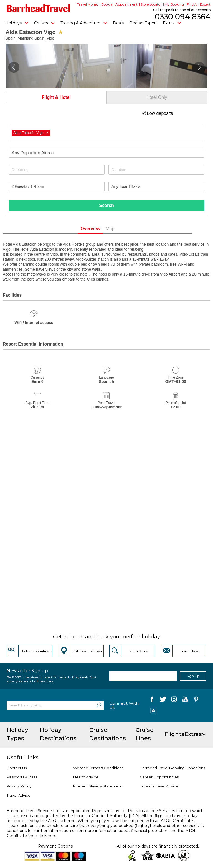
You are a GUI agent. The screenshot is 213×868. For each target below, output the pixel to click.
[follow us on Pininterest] (196, 700)
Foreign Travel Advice (159, 786)
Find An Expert (199, 4)
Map (119, 229)
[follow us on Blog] (153, 711)
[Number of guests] (57, 186)
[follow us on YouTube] (185, 700)
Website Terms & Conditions (98, 768)
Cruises (45, 23)
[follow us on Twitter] (163, 700)
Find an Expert (143, 23)
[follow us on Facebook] (152, 700)
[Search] (99, 705)
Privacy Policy (19, 786)
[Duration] (156, 170)
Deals (118, 23)
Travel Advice (19, 795)
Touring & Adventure (84, 23)
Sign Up (193, 676)
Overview (99, 229)
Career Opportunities (159, 777)
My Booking (174, 4)
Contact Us (17, 768)
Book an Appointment (119, 4)
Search (106, 205)
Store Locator (151, 4)
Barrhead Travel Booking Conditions (172, 768)
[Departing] (57, 170)
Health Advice (86, 777)
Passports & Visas (22, 777)
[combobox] (106, 133)
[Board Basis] (156, 186)
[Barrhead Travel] (38, 8)
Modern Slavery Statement (98, 786)
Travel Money (88, 4)
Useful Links (22, 758)
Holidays (17, 23)
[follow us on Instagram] (174, 700)
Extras (172, 23)
